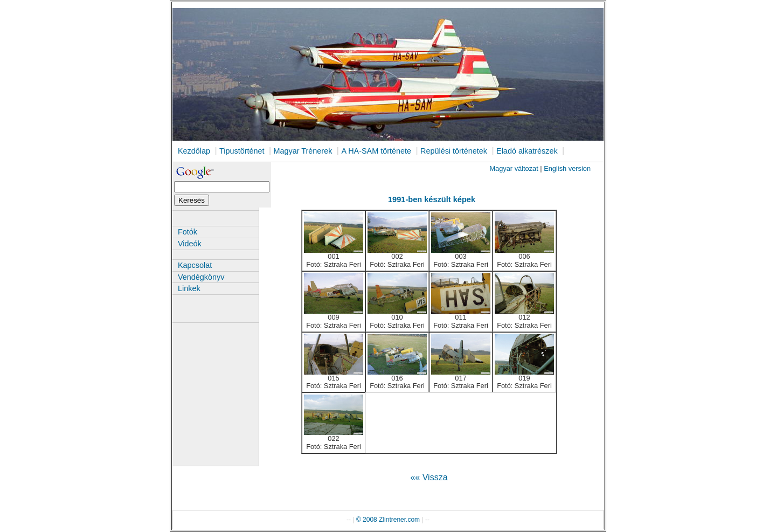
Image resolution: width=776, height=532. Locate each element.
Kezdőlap (194, 151)
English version (567, 168)
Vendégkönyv (201, 277)
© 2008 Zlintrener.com (388, 520)
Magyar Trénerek (303, 151)
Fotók (188, 232)
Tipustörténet (242, 151)
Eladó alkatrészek (527, 151)
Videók (190, 244)
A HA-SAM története (376, 151)
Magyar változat (514, 168)
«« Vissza (429, 477)
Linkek (189, 288)
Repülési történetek (454, 151)
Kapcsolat (195, 265)
